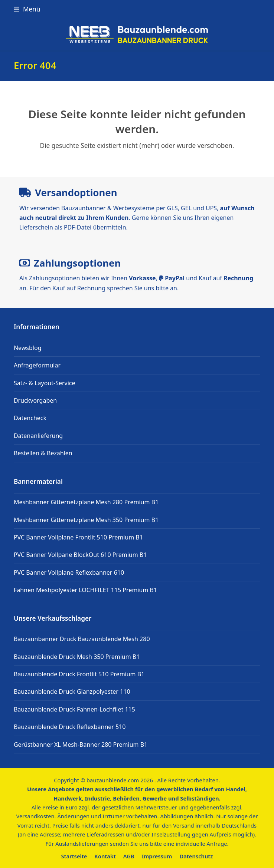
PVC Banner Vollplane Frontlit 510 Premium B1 (78, 537)
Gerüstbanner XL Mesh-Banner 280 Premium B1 (81, 745)
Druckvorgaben (35, 400)
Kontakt (105, 856)
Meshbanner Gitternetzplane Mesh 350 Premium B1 (86, 520)
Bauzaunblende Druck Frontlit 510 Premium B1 (79, 674)
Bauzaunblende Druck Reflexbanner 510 (70, 727)
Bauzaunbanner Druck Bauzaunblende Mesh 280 (82, 639)
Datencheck (30, 418)
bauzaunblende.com (113, 780)
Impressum (157, 856)
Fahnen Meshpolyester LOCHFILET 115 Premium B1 (85, 590)
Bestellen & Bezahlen (43, 453)
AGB (129, 856)
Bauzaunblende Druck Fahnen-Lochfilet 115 (74, 709)
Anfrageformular (37, 365)
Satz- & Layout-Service (45, 383)
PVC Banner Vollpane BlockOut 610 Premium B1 (80, 555)
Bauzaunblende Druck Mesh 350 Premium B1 (77, 657)
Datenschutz (196, 856)
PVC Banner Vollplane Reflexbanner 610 (69, 572)
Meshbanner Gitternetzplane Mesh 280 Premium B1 (86, 502)
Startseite (74, 856)
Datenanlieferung (38, 436)
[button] (27, 9)
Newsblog (28, 348)
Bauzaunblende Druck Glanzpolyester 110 (72, 692)
